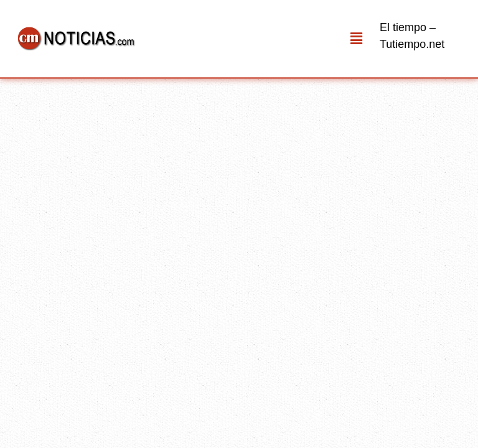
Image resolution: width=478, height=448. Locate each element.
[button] (357, 39)
